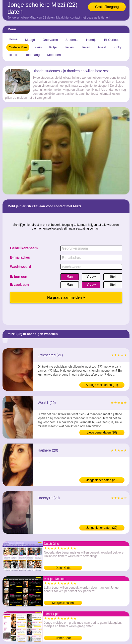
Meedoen (54, 55)
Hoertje (91, 40)
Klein (38, 47)
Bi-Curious (112, 40)
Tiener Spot (63, 638)
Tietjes (69, 47)
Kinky (118, 47)
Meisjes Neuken (63, 603)
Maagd (30, 40)
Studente (72, 40)
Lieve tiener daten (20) (102, 433)
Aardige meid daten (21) (102, 385)
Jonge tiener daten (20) (102, 480)
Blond (13, 55)
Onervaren (50, 40)
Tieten (86, 47)
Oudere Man (18, 47)
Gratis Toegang (107, 7)
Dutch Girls (63, 568)
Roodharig (32, 55)
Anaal (102, 47)
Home (13, 39)
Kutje (53, 47)
